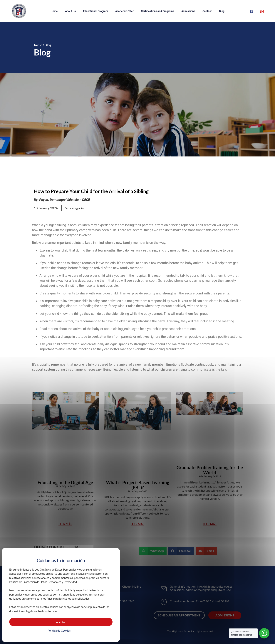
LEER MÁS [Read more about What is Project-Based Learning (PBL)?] (137, 524)
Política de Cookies (59, 630)
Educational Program (95, 11)
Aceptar (61, 622)
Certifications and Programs (157, 11)
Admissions (188, 11)
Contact (207, 11)
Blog (222, 11)
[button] (153, 551)
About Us (70, 11)
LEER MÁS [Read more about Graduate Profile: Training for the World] (210, 524)
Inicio (38, 45)
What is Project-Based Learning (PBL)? (138, 485)
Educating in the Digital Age (65, 482)
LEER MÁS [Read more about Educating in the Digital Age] (65, 524)
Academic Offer (124, 11)
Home (54, 11)
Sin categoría (74, 208)
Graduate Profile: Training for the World (210, 470)
